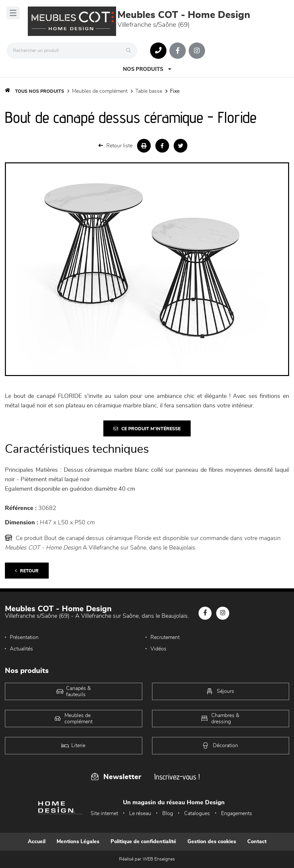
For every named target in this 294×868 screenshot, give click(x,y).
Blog (168, 813)
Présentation (24, 637)
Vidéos (158, 649)
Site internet (104, 813)
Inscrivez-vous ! (177, 777)
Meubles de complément (100, 91)
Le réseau (140, 813)
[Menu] (13, 13)
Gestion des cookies (212, 842)
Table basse (149, 91)
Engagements (237, 813)
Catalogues (197, 813)
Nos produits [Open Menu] (147, 69)
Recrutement (165, 637)
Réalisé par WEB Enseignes (147, 859)
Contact (257, 842)
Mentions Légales (78, 842)
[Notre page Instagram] (197, 51)
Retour (27, 571)
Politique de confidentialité (143, 842)
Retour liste (115, 146)
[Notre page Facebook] (178, 51)
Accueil (37, 842)
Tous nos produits (40, 91)
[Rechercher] (130, 51)
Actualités (21, 649)
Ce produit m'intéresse (147, 429)
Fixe (175, 91)
